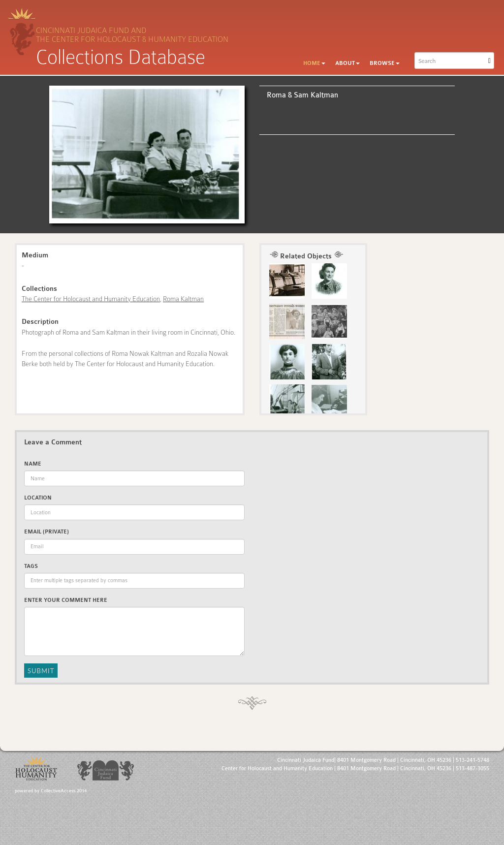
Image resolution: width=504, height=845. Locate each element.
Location (38, 498)
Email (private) (47, 532)
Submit (41, 671)
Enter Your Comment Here (66, 600)
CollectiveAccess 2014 (64, 791)
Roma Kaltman (183, 299)
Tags (31, 566)
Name (33, 464)
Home (314, 63)
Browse (385, 63)
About (347, 63)
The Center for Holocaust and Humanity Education (91, 299)
